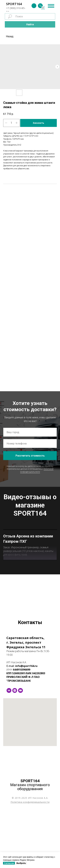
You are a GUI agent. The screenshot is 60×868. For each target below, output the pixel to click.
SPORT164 (14, 4)
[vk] (9, 749)
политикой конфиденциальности (37, 470)
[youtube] (20, 749)
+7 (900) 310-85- (16, 8)
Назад (10, 36)
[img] (34, 6)
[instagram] (15, 749)
